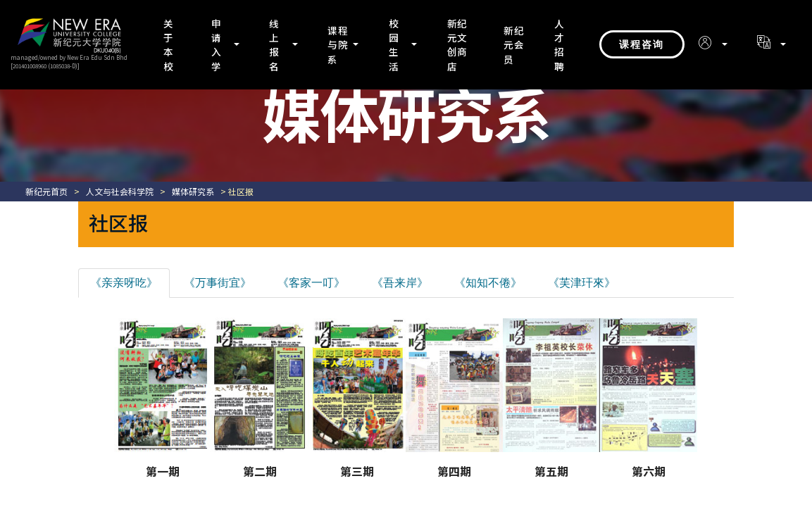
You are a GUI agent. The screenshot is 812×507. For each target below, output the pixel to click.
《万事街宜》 (218, 283)
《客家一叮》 (311, 283)
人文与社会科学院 (120, 191)
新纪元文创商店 (457, 45)
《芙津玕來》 (582, 283)
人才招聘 (560, 45)
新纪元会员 (514, 45)
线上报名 (274, 45)
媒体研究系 (193, 191)
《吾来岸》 (400, 283)
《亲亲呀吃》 (124, 283)
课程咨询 (642, 44)
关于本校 (169, 45)
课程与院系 (338, 45)
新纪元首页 (46, 191)
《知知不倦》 (488, 283)
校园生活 (394, 45)
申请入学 (217, 45)
